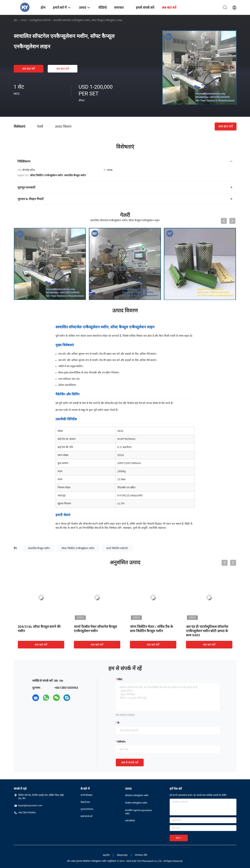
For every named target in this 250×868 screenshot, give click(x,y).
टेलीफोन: (122, 742)
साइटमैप (106, 855)
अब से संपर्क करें (130, 762)
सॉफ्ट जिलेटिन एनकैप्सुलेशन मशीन (78, 548)
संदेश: (120, 679)
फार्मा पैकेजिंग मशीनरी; (117, 548)
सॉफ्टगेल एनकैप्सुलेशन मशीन (137, 795)
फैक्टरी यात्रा (85, 802)
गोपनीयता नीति (141, 855)
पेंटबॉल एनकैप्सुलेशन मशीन (136, 803)
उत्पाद (24, 20)
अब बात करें (29, 69)
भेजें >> (179, 838)
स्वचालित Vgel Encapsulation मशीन (139, 812)
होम (15, 20)
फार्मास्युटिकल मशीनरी (40, 20)
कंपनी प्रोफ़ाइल (87, 795)
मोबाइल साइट (122, 855)
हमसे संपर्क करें (87, 816)
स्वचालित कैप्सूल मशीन (39, 548)
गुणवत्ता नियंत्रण (87, 809)
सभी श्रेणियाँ (130, 821)
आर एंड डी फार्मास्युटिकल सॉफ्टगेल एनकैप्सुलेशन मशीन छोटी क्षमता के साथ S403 (207, 631)
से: (119, 723)
